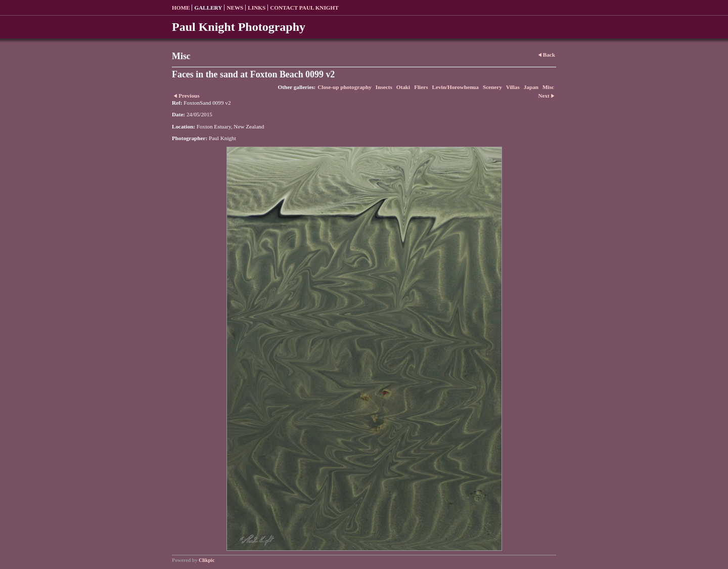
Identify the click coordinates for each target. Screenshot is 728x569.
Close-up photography (345, 87)
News (235, 8)
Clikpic (207, 560)
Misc (548, 87)
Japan (531, 87)
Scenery (492, 87)
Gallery (208, 8)
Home (181, 8)
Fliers (421, 87)
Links (257, 8)
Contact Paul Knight (304, 8)
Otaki (403, 87)
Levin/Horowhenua (456, 87)
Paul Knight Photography (239, 27)
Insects (384, 87)
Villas (513, 87)
